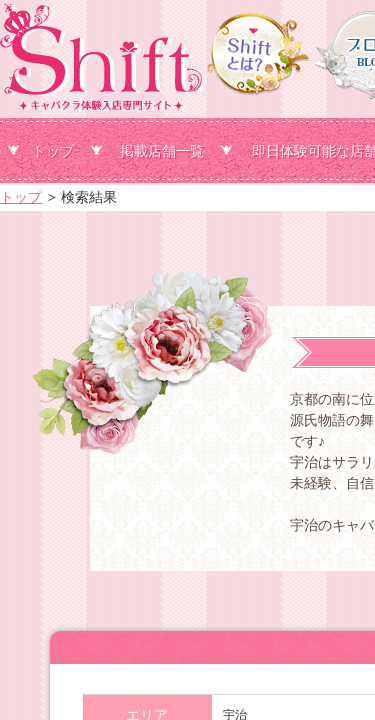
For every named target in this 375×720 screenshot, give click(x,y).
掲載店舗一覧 (162, 151)
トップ (53, 151)
